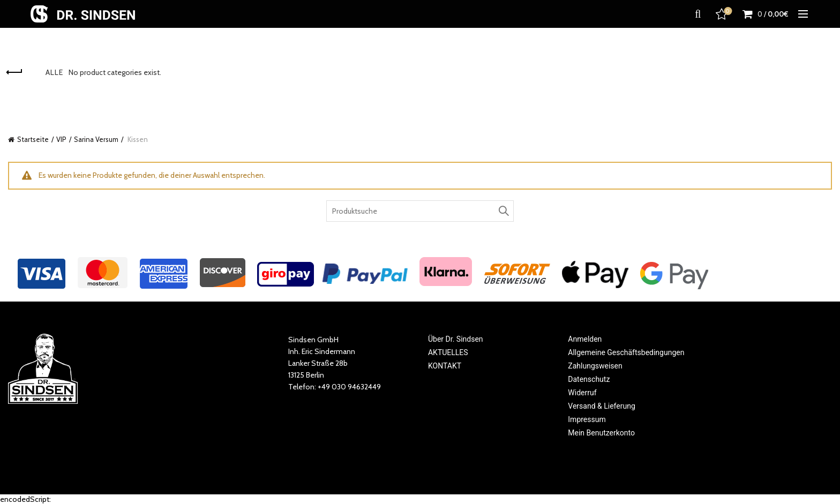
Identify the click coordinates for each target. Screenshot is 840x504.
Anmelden (585, 339)
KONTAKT (445, 366)
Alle (54, 72)
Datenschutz (589, 379)
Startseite (33, 139)
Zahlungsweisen (595, 366)
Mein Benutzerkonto (601, 433)
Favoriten (723, 14)
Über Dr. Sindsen (456, 339)
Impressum (587, 419)
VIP (61, 139)
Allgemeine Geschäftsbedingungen (626, 352)
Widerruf (582, 393)
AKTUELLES (448, 352)
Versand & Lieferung (601, 406)
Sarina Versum (96, 139)
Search (503, 211)
